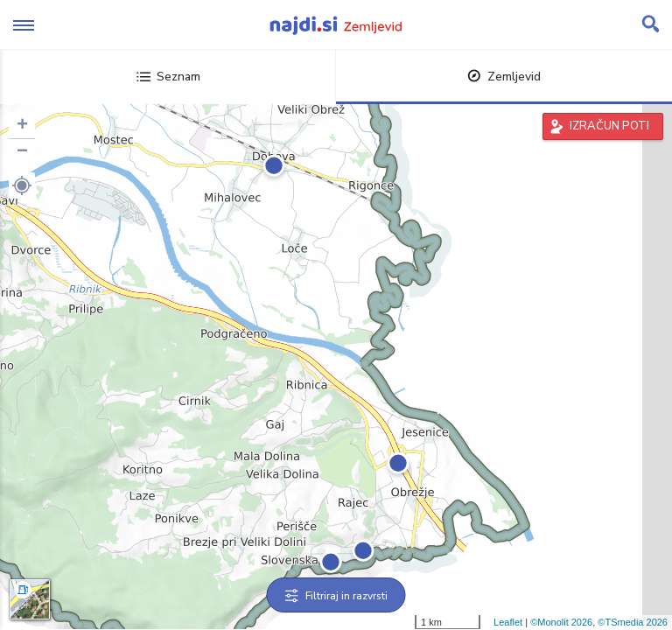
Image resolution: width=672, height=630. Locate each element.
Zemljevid (504, 77)
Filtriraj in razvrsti (336, 596)
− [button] (22, 152)
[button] (22, 185)
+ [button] (22, 126)
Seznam (168, 77)
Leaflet (508, 622)
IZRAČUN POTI (609, 126)
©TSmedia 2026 (633, 622)
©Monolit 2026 (561, 622)
